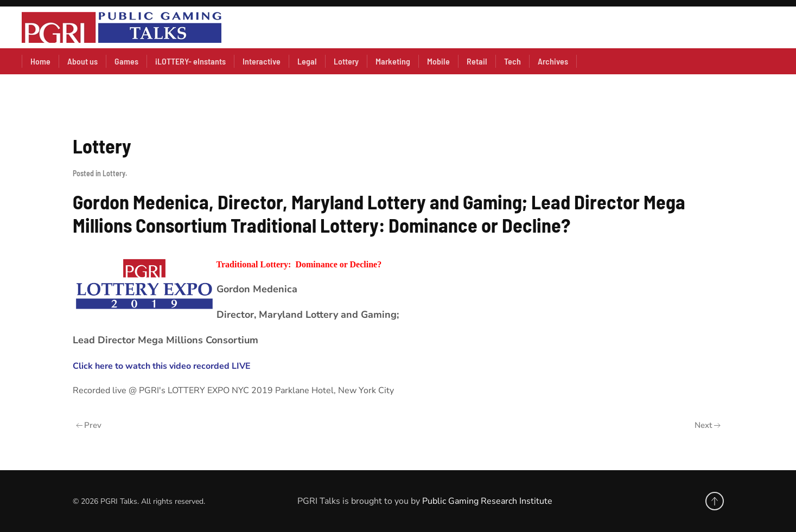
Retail (477, 61)
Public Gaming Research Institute (487, 501)
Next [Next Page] (708, 425)
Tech (512, 61)
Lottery (346, 61)
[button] (715, 501)
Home (40, 61)
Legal (307, 61)
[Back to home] (122, 27)
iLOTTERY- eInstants (190, 61)
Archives (553, 61)
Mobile (438, 61)
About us (82, 61)
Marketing (393, 61)
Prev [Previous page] (89, 425)
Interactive (262, 61)
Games (126, 61)
